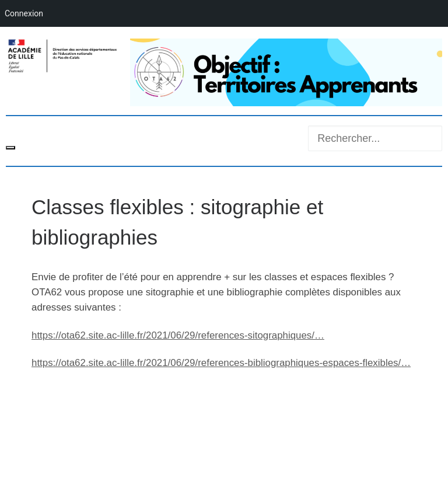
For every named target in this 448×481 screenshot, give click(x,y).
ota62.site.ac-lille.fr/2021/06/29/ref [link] (178, 335)
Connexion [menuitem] (24, 13)
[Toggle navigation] (10, 148)
